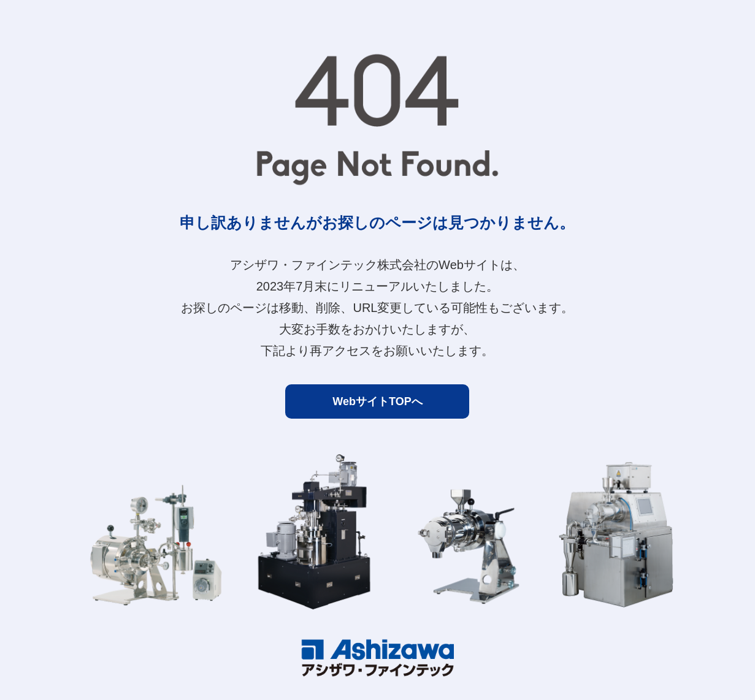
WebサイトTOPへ (377, 401)
